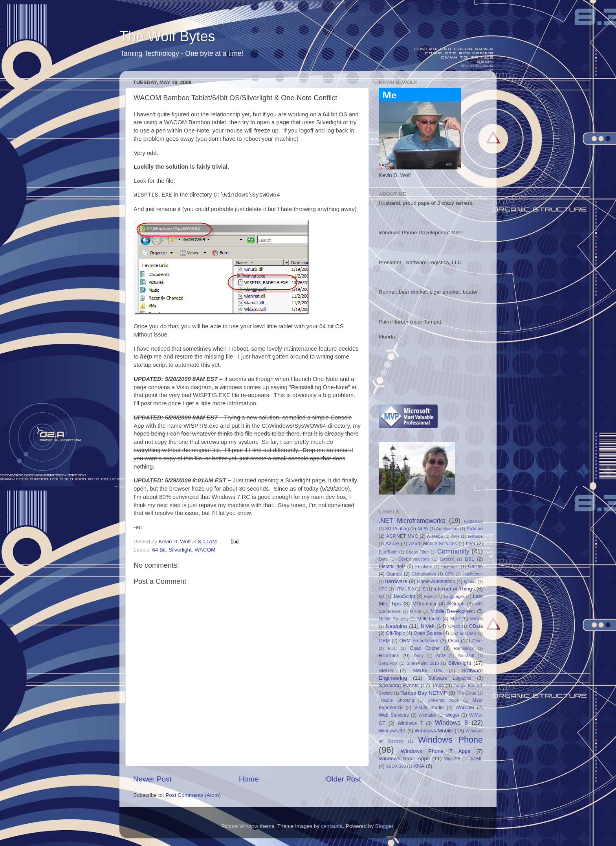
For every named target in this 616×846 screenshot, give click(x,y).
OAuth (454, 626)
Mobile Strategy (394, 619)
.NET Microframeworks (412, 520)
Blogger (384, 826)
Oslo (453, 641)
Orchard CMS (463, 633)
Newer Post (152, 779)
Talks (438, 685)
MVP (455, 619)
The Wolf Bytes (167, 36)
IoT (382, 596)
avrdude (475, 536)
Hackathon (473, 574)
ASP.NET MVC (402, 536)
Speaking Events (399, 685)
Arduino (475, 529)
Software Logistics (450, 678)
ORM (384, 641)
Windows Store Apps (404, 759)
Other (478, 641)
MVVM (477, 619)
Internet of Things (454, 589)
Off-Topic (395, 633)
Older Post (344, 779)
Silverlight (180, 550)
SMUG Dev (427, 671)
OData (476, 626)
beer (471, 544)
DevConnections (414, 559)
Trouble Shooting (396, 700)
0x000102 (474, 521)
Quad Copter (425, 648)
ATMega (435, 536)
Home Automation (436, 581)
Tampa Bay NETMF (423, 693)
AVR (455, 536)
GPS (449, 574)
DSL (469, 559)
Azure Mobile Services (433, 544)
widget (452, 715)
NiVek (428, 626)
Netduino (396, 626)
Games (394, 574)
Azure (392, 543)
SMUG (386, 671)
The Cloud (466, 693)
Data (383, 559)
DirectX (447, 559)
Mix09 (415, 611)
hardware (396, 581)
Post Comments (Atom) (193, 795)
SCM (441, 656)
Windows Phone (450, 740)
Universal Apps (444, 700)
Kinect (430, 596)
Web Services (394, 715)
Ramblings (464, 648)
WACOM (205, 550)
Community (453, 551)
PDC (392, 648)
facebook (450, 566)
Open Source (428, 633)
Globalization (424, 574)
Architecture (447, 529)
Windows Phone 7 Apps (435, 751)
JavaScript (404, 596)
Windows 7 (410, 723)
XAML (476, 759)
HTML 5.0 (404, 589)
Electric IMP (392, 566)
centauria (332, 826)
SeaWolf (466, 656)
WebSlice (428, 715)
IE (423, 589)
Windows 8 (451, 723)
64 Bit (159, 550)
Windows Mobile (434, 731)
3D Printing (397, 529)
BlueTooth (388, 552)
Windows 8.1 (392, 731)
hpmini (470, 581)
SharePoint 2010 (423, 663)
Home (249, 779)
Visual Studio (429, 708)
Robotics (389, 656)
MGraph (456, 604)
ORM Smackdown (419, 641)
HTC (383, 589)
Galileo (475, 566)
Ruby (419, 656)
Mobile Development (453, 611)
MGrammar (424, 604)
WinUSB (452, 759)
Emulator (424, 566)
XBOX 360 (396, 766)
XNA (419, 766)
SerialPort (388, 663)
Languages (454, 596)
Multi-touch (429, 619)
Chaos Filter (417, 552)
